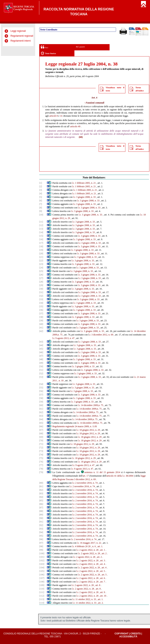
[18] (41, 246)
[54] (41, 384)
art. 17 (86, 476)
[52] (41, 373)
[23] (41, 264)
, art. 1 (102, 550)
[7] (41, 204)
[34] (41, 303)
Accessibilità (128, 637)
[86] (41, 504)
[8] (41, 208)
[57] (41, 395)
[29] (41, 285)
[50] (41, 366)
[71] (41, 444)
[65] (41, 423)
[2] (41, 186)
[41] (41, 328)
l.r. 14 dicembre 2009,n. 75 (91, 405)
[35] (41, 306)
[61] (41, 409)
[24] (41, 268)
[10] (41, 215)
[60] (41, 405)
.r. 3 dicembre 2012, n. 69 (101, 335)
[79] (41, 472)
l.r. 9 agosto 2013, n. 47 (63, 338)
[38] (41, 317)
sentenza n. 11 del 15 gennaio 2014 (100, 472)
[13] (41, 229)
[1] (41, 183)
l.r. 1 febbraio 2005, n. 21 (84, 183)
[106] (42, 575)
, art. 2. (100, 603)
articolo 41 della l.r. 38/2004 (120, 476)
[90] (41, 518)
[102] (42, 560)
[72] (41, 448)
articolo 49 (75, 126)
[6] (41, 201)
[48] (41, 359)
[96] (41, 539)
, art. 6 (102, 578)
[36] (41, 310)
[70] (41, 441)
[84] (41, 497)
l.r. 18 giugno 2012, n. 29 (88, 430)
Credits (136, 634)
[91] (41, 522)
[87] (41, 508)
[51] (41, 370)
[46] (41, 352)
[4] (41, 193)
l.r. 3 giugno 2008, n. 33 (84, 197)
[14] (41, 232)
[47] (41, 356)
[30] (41, 289)
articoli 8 (54, 116)
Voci (44, 47)
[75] (41, 458)
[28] (41, 282)
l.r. (73, 546)
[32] (41, 296)
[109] (42, 585)
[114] (42, 603)
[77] (41, 465)
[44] (41, 345)
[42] (41, 331)
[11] (41, 222)
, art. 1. (100, 546)
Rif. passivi (80, 47)
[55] (41, 388)
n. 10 (61, 381)
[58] (41, 398)
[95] (41, 536)
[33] (41, 299)
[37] (41, 313)
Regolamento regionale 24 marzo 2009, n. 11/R (75, 426)
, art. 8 (97, 585)
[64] (41, 419)
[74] (41, 455)
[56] (41, 391)
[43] (41, 342)
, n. (92, 546)
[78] (41, 469)
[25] (41, 271)
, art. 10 (103, 596)
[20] (41, 253)
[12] (41, 225)
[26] (41, 275)
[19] (41, 250)
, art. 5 (102, 571)
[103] (42, 564)
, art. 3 (102, 560)
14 (61, 116)
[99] (41, 550)
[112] (42, 596)
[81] (41, 486)
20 (86, 546)
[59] (41, 402)
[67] (41, 430)
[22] (41, 261)
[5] (41, 197)
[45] (41, 349)
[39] (41, 321)
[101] (42, 557)
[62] (41, 412)
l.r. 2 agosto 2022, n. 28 (87, 550)
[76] (41, 462)
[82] (41, 490)
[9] (41, 211)
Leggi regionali (18, 31)
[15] (41, 236)
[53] (41, 377)
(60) (81, 137)
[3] (41, 190)
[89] (41, 515)
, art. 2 (104, 553)
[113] (42, 599)
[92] (41, 525)
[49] (41, 363)
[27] (41, 278)
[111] (42, 592)
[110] (42, 589)
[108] (42, 582)
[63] (41, 416)
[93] (41, 529)
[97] (41, 543)
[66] (41, 426)
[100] (42, 553)
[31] (41, 292)
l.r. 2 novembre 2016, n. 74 (85, 483)
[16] (41, 239)
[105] (42, 571)
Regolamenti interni (21, 41)
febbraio (81, 546)
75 (61, 335)
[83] (41, 493)
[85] (41, 500)
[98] (41, 546)
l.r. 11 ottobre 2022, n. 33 (84, 599)
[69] (41, 437)
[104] (42, 568)
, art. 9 (102, 592)
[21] (41, 257)
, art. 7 (102, 582)
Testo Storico (48, 53)
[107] (42, 578)
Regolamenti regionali (22, 36)
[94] (41, 532)
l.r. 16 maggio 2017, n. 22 (89, 543)
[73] (41, 451)
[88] (41, 511)
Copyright (121, 634)
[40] (41, 324)
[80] (41, 483)
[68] (41, 433)
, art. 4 (102, 564)
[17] (41, 243)
